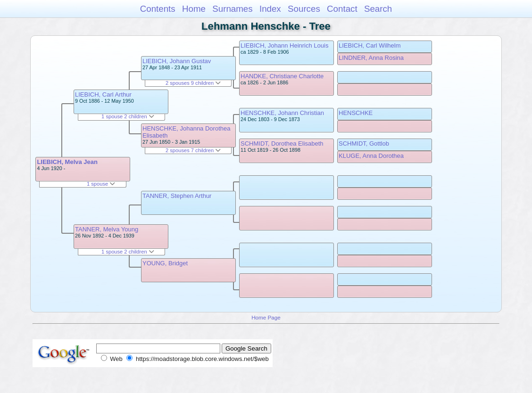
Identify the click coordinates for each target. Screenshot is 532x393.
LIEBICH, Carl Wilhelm (370, 45)
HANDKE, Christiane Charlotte (282, 76)
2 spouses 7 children (193, 150)
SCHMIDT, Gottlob (364, 143)
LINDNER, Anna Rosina (371, 58)
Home (194, 9)
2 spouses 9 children (193, 83)
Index (270, 9)
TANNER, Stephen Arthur (177, 196)
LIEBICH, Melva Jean (67, 162)
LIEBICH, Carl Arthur (103, 94)
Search (378, 9)
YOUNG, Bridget (165, 263)
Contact (342, 9)
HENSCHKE (356, 113)
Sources (304, 9)
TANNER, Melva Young (107, 229)
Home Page (266, 317)
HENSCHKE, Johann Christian (282, 113)
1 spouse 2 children (128, 116)
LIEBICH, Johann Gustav (177, 61)
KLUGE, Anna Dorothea (371, 156)
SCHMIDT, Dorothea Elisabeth (282, 143)
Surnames (232, 9)
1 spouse (101, 184)
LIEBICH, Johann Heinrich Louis (284, 45)
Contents (158, 9)
